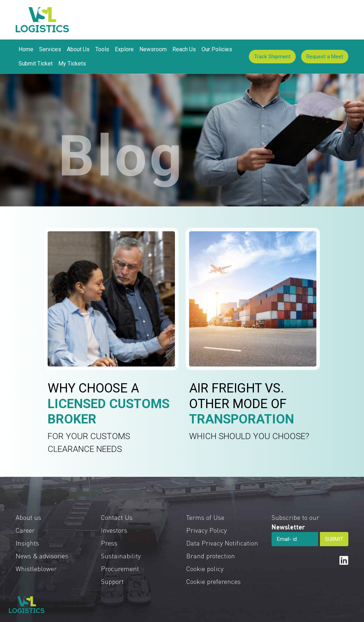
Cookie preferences (213, 581)
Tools (102, 49)
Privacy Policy (207, 530)
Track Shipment (272, 57)
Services (50, 49)
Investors (114, 530)
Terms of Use (205, 517)
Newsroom (153, 49)
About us (28, 517)
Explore (124, 49)
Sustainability (121, 556)
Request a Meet (325, 57)
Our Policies (217, 49)
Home (26, 49)
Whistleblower (36, 568)
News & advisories (42, 556)
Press (109, 543)
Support (112, 581)
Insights (27, 543)
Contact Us (117, 517)
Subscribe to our (295, 522)
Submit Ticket (36, 64)
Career (25, 530)
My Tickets (72, 64)
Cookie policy (205, 568)
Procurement (120, 568)
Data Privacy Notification (222, 543)
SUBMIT (334, 539)
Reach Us (184, 49)
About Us (78, 49)
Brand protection (211, 556)
